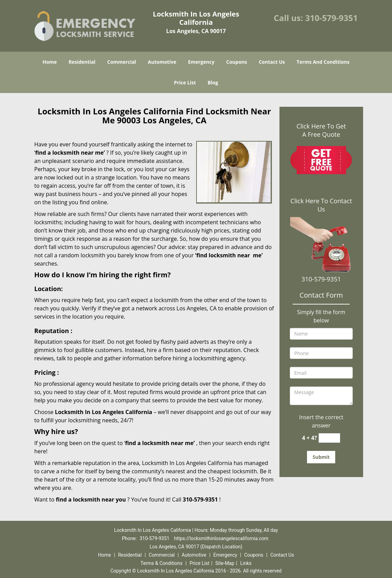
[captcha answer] (329, 438)
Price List (185, 82)
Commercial (121, 62)
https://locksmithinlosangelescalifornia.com (221, 538)
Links (246, 563)
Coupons (236, 62)
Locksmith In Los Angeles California (103, 412)
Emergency (201, 62)
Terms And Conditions (323, 62)
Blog (213, 82)
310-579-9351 (332, 18)
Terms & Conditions (161, 563)
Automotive (162, 62)
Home (50, 62)
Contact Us (272, 62)
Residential (82, 62)
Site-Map (225, 563)
